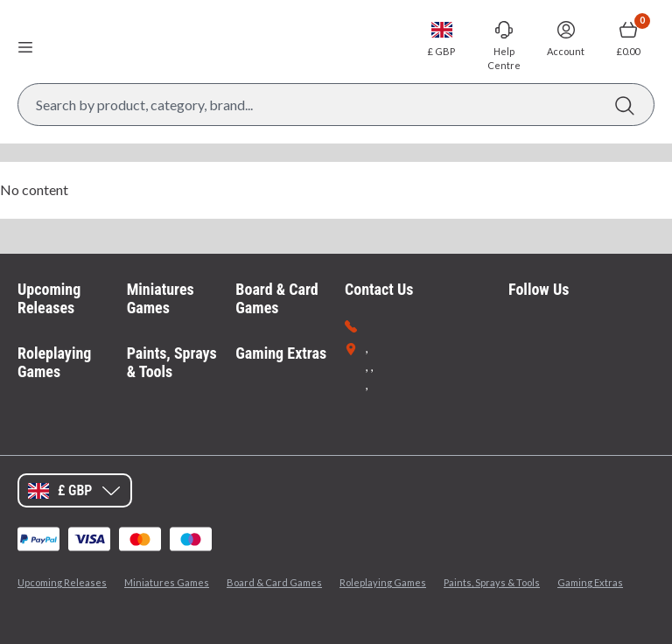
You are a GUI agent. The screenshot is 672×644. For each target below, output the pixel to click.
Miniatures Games (161, 299)
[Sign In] (566, 38)
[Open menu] (25, 46)
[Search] (624, 105)
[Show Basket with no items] (628, 38)
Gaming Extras (281, 353)
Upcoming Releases (49, 299)
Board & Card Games (276, 299)
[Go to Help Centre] (504, 45)
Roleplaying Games (54, 363)
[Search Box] (336, 105)
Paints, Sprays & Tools (172, 363)
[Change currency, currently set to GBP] (441, 38)
